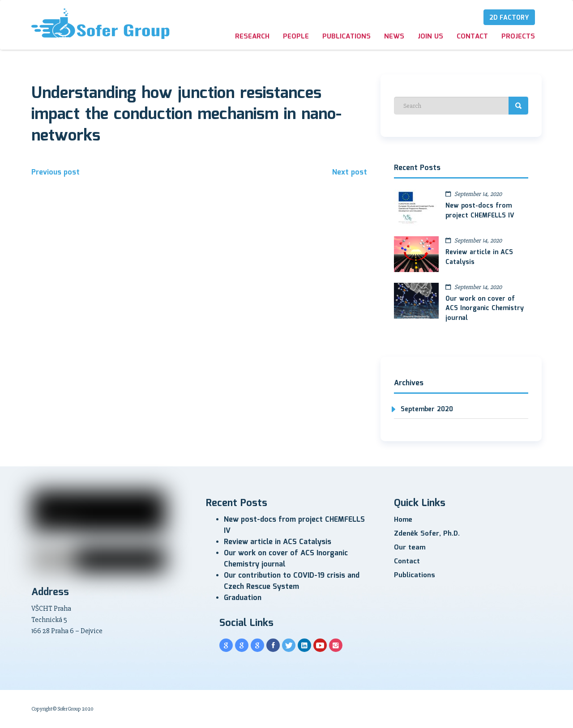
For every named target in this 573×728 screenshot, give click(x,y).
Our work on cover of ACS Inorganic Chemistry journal (485, 309)
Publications (346, 37)
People (296, 37)
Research (252, 37)
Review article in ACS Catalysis (479, 257)
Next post (350, 172)
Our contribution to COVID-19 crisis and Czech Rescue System (292, 581)
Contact (472, 37)
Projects (518, 37)
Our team (410, 548)
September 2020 (427, 409)
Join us (430, 37)
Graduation (243, 598)
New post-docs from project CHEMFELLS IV (480, 211)
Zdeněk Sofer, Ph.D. (427, 534)
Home (403, 520)
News (394, 37)
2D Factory (509, 18)
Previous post (56, 172)
